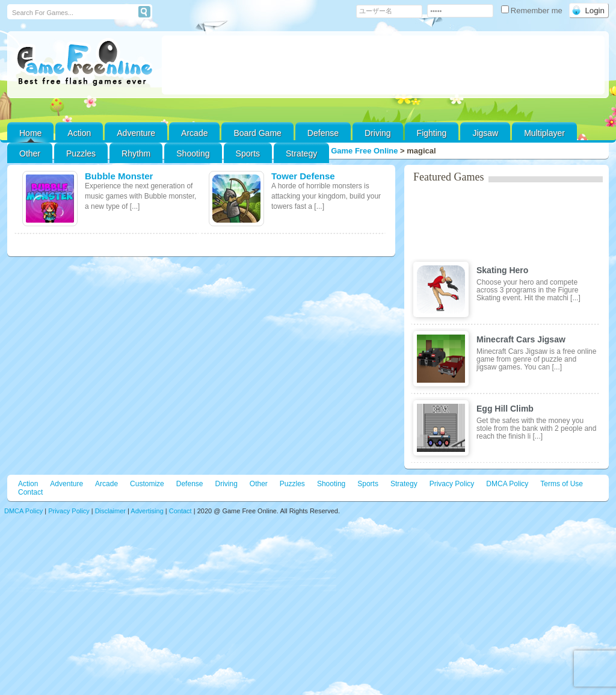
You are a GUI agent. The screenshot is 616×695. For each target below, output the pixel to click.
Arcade (194, 133)
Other (259, 484)
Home (30, 133)
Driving (378, 133)
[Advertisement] (383, 65)
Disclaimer (110, 511)
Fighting (432, 133)
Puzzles (81, 153)
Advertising (147, 511)
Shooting (193, 153)
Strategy (301, 153)
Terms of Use (562, 484)
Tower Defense (303, 176)
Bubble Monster (119, 176)
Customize (147, 484)
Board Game (257, 133)
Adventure (136, 133)
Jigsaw (485, 133)
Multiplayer (544, 133)
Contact (30, 492)
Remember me (533, 11)
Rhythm (136, 153)
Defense (323, 133)
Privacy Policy (452, 484)
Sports (248, 153)
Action (79, 133)
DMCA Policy (507, 484)
